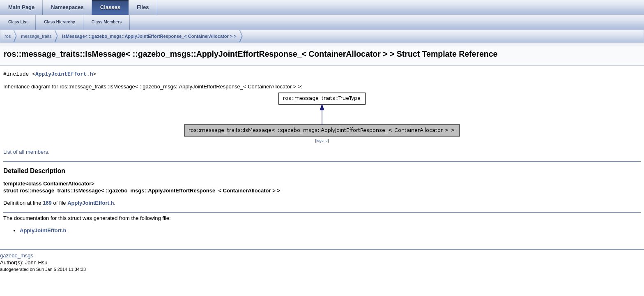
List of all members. (26, 152)
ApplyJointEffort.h (64, 74)
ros (8, 36)
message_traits (36, 36)
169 (47, 203)
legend (322, 141)
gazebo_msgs (17, 256)
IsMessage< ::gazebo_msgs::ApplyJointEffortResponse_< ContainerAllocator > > (149, 36)
